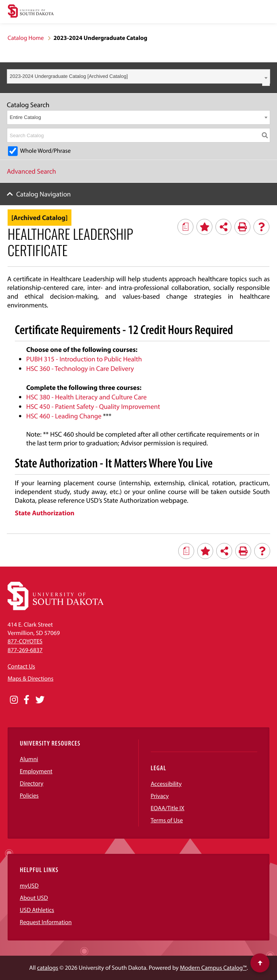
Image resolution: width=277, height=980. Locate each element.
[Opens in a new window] (14, 700)
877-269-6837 (25, 650)
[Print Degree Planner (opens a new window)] (185, 227)
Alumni (29, 759)
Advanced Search (32, 171)
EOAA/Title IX (168, 808)
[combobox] (138, 76)
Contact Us (21, 667)
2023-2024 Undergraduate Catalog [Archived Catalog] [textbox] (69, 76)
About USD (34, 898)
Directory (32, 784)
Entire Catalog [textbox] (25, 117)
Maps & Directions (30, 679)
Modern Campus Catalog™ (213, 968)
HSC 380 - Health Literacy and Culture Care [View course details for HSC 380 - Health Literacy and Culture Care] (86, 397)
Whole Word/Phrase (45, 151)
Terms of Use (167, 820)
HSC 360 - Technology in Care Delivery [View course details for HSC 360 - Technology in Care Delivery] (80, 368)
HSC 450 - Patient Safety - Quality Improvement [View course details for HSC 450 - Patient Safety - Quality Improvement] (93, 406)
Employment (36, 771)
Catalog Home (26, 38)
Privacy (160, 796)
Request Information (46, 922)
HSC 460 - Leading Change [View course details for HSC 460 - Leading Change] (64, 416)
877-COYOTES (25, 641)
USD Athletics (37, 910)
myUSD (29, 886)
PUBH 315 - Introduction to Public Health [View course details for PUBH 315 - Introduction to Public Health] (84, 359)
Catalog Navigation (44, 194)
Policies (29, 796)
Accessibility (166, 784)
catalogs (47, 968)
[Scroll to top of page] (260, 963)
